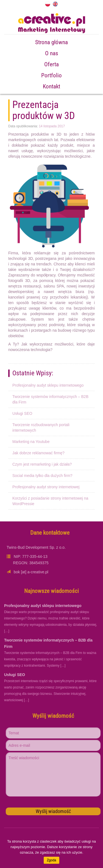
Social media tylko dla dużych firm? (42, 476)
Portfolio (51, 75)
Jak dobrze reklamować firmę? (38, 453)
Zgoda (51, 860)
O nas (52, 53)
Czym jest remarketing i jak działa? (42, 464)
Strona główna (51, 42)
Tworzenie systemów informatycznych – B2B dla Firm (50, 399)
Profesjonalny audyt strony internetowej (46, 487)
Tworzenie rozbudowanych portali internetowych (41, 428)
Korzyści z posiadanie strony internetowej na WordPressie (50, 501)
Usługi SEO (22, 413)
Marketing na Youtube (31, 442)
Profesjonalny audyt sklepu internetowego (48, 385)
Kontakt (51, 86)
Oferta (51, 64)
